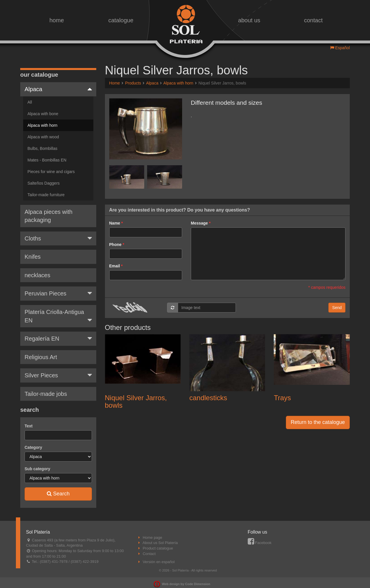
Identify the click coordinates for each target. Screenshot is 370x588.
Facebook (260, 538)
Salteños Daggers (44, 179)
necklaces (37, 271)
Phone (115, 245)
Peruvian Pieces (58, 289)
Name (115, 223)
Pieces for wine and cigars (51, 167)
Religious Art (41, 353)
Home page (152, 533)
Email (115, 266)
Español (340, 48)
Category (33, 443)
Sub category (37, 464)
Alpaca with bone (43, 109)
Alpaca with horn (42, 121)
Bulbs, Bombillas (42, 144)
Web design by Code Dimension (186, 580)
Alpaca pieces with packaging (49, 212)
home (57, 20)
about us (249, 20)
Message (199, 223)
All (30, 98)
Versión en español (159, 557)
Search (58, 489)
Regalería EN (58, 334)
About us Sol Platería (160, 538)
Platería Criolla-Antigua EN (58, 312)
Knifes (33, 252)
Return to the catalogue (318, 422)
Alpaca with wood (43, 133)
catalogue (121, 20)
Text (29, 422)
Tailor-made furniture (46, 190)
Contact (149, 549)
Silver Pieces (58, 371)
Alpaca (58, 84)
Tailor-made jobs (46, 389)
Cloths (58, 234)
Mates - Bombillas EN (47, 156)
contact (313, 20)
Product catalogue (158, 544)
